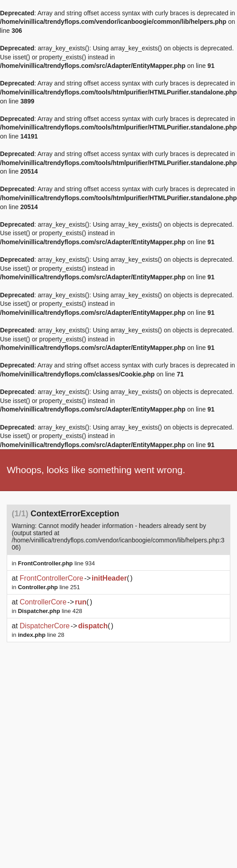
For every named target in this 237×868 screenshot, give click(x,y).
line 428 (50, 611)
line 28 (41, 635)
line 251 (49, 587)
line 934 (56, 563)
